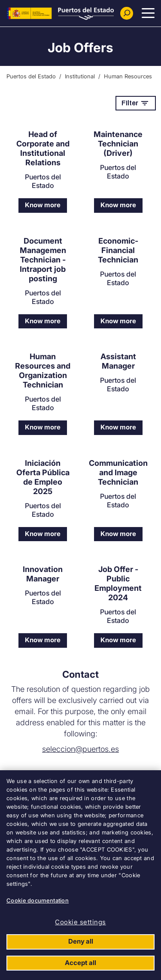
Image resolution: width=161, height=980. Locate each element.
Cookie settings (80, 922)
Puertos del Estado (31, 76)
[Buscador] (127, 13)
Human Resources (128, 76)
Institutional (80, 76)
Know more (43, 205)
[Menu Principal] (148, 13)
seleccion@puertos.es (80, 749)
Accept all (80, 963)
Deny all (81, 941)
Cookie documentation (38, 900)
